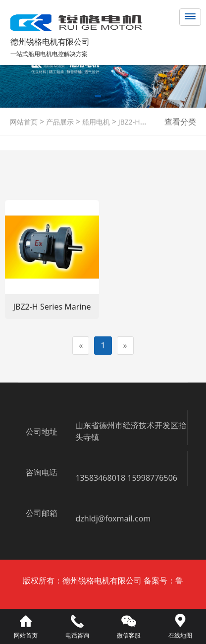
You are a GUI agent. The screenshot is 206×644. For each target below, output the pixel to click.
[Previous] (81, 346)
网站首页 (24, 122)
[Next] (125, 346)
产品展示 (59, 122)
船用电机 (95, 122)
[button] (98, 98)
